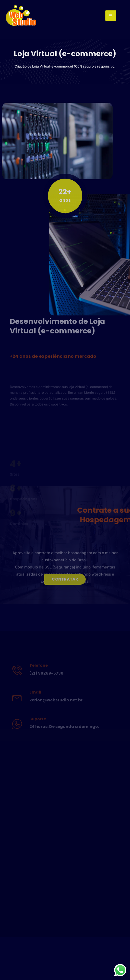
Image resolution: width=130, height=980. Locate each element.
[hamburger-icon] (111, 16)
